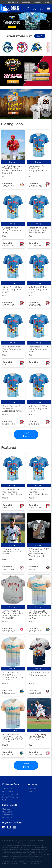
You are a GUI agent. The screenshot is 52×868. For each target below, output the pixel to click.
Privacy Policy (8, 791)
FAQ (4, 800)
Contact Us (7, 788)
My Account (33, 791)
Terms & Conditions (11, 797)
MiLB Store (7, 812)
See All (40, 36)
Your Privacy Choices (12, 794)
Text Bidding (13, 2)
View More (26, 765)
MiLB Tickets (8, 818)
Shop (47, 2)
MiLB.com (38, 2)
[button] (4, 21)
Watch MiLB (7, 815)
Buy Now (32, 788)
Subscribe (26, 2)
